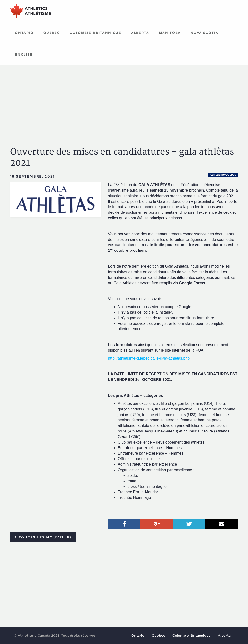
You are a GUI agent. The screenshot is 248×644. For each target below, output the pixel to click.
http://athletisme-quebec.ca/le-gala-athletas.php (149, 358)
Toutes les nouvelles (43, 537)
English (24, 54)
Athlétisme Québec (223, 175)
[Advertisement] (124, 102)
